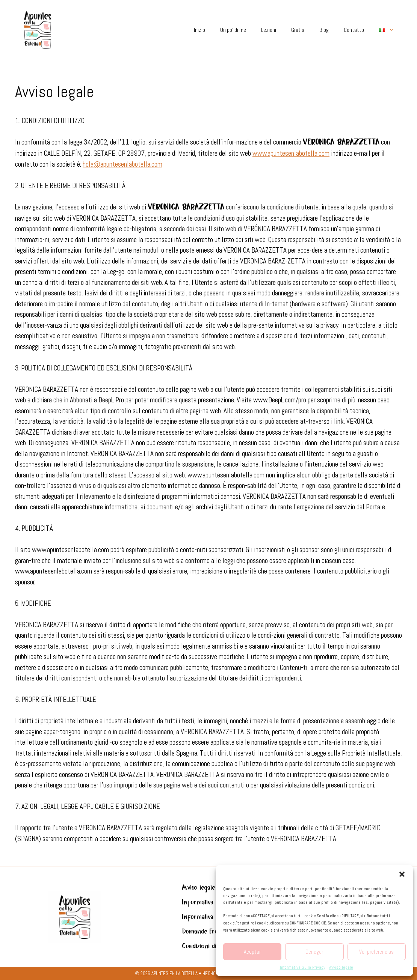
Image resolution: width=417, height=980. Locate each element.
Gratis (298, 30)
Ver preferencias (376, 952)
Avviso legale (341, 967)
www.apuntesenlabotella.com (291, 153)
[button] (402, 874)
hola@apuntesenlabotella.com (122, 164)
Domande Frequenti (208, 932)
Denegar (314, 952)
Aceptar (252, 952)
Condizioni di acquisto (211, 946)
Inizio (199, 30)
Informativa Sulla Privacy (303, 967)
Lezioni (269, 30)
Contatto (354, 30)
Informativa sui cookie (212, 917)
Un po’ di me (233, 30)
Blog (324, 30)
